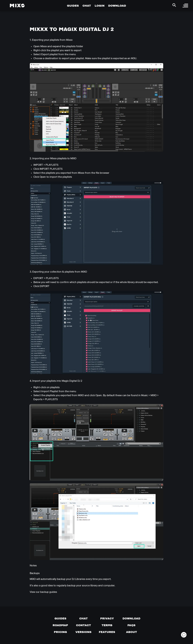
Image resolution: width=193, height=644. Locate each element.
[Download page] (131, 618)
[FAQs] (131, 625)
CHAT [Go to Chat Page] (87, 6)
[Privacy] (107, 618)
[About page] (132, 632)
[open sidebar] (185, 6)
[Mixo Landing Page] (17, 6)
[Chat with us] (83, 618)
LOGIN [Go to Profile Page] (100, 6)
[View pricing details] (60, 632)
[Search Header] (174, 5)
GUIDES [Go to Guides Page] (73, 6)
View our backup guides (43, 592)
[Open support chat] (184, 635)
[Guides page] (60, 618)
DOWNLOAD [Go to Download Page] (117, 6)
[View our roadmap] (60, 625)
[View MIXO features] (107, 632)
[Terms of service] (107, 625)
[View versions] (83, 632)
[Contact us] (83, 625)
